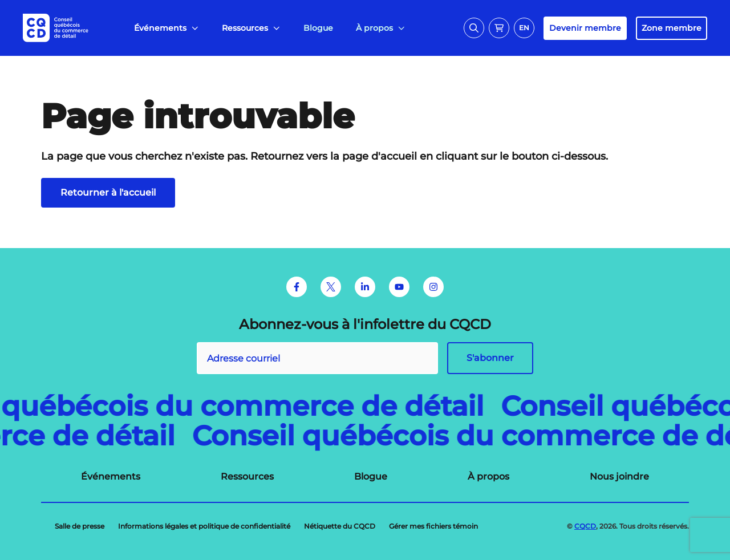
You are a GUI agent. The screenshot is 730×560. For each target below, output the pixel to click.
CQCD (585, 526)
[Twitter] (331, 287)
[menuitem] (167, 28)
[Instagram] (433, 287)
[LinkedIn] (365, 287)
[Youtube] (399, 287)
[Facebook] (297, 287)
